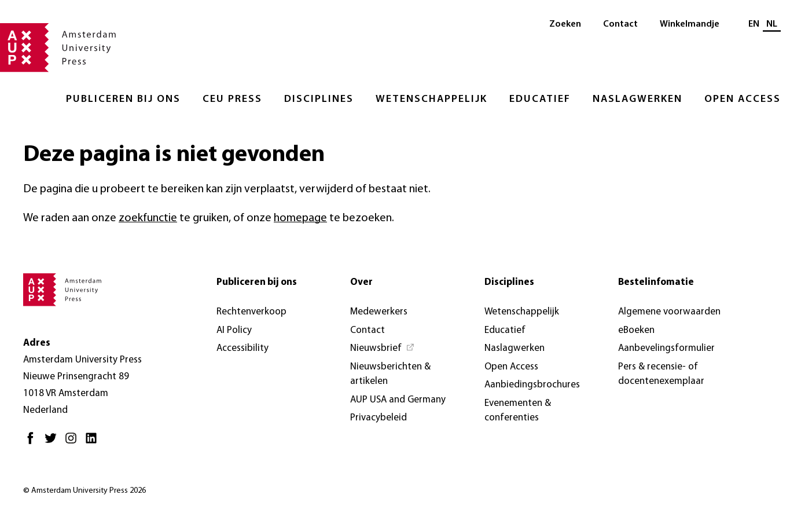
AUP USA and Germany (398, 400)
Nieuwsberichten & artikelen (390, 374)
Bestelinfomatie (656, 282)
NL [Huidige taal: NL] (772, 24)
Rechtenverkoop (251, 312)
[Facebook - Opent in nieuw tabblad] (33, 443)
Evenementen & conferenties (518, 411)
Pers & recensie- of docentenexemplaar (661, 374)
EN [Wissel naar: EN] (754, 24)
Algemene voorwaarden (669, 312)
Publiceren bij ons (123, 99)
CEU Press (232, 99)
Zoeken (565, 24)
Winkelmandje (690, 24)
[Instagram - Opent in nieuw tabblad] (74, 443)
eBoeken (636, 330)
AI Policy (234, 330)
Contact (620, 24)
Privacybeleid (379, 418)
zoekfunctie (148, 218)
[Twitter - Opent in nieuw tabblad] (54, 443)
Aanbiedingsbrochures (532, 385)
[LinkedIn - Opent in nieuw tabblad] (94, 443)
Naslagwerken (638, 99)
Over (361, 282)
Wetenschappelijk (431, 99)
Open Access (743, 99)
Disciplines (319, 99)
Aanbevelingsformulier (666, 348)
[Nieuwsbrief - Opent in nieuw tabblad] (383, 349)
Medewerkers (379, 312)
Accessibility (243, 348)
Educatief (540, 99)
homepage (300, 218)
